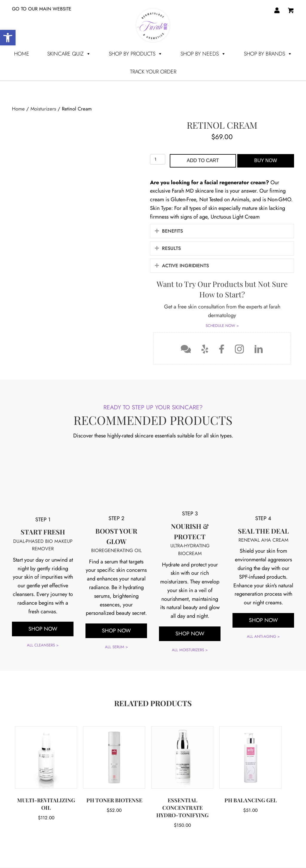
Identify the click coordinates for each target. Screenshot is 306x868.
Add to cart (203, 160)
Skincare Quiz (69, 54)
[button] (157, 231)
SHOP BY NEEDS (203, 54)
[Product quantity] (158, 159)
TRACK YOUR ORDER (153, 72)
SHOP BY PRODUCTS (136, 54)
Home (22, 54)
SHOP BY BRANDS (268, 54)
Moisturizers (43, 109)
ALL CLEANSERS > (43, 593)
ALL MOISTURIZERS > (190, 650)
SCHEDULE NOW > (222, 326)
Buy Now (266, 160)
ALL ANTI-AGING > (263, 585)
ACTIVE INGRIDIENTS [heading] (185, 266)
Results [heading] (171, 248)
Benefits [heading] (172, 231)
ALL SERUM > (116, 596)
